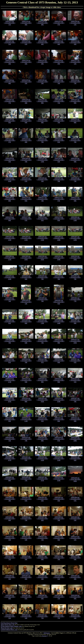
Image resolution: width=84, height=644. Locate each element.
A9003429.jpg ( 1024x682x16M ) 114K (26, 419)
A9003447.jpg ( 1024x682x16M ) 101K (42, 479)
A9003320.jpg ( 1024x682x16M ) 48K (42, 23)
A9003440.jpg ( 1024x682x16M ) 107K (10, 459)
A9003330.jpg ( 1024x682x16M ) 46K (42, 43)
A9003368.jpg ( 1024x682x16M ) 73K (75, 180)
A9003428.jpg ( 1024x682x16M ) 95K (10, 419)
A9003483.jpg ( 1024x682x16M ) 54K (42, 577)
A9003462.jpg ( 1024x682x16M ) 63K (42, 499)
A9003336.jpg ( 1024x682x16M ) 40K (59, 62)
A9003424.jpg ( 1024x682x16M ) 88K (26, 400)
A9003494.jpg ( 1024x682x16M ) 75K (59, 616)
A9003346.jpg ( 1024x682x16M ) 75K (59, 101)
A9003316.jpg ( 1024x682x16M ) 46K (26, 23)
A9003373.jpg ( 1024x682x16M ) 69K (75, 199)
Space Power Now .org (8, 625)
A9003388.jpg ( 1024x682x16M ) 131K (10, 258)
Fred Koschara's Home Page (9, 623)
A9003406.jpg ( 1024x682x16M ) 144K (59, 322)
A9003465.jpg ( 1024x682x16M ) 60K (10, 519)
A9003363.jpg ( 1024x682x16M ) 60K (75, 160)
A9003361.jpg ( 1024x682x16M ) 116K (42, 160)
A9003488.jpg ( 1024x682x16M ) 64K (42, 597)
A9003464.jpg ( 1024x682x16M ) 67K (75, 499)
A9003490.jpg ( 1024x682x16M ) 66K (75, 597)
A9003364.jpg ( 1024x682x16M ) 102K (10, 180)
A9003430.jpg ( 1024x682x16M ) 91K (42, 419)
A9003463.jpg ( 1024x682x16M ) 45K (59, 499)
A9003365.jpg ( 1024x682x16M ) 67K (26, 180)
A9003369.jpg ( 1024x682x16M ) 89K (10, 199)
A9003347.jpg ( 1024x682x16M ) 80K (75, 101)
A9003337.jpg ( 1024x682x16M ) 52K (75, 62)
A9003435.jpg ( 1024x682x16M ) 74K (26, 439)
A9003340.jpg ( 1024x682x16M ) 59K (42, 82)
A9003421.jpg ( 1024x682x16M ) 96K (59, 380)
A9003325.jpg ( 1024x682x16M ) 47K (59, 23)
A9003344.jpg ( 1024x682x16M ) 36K (26, 101)
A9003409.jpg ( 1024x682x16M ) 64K (26, 341)
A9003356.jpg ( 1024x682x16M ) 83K (59, 140)
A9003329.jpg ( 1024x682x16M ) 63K (26, 43)
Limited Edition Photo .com (9, 630)
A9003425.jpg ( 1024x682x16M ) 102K (42, 400)
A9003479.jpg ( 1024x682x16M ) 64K (75, 558)
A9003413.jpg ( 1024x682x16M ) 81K (10, 361)
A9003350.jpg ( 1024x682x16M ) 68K (42, 121)
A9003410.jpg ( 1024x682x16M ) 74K (42, 341)
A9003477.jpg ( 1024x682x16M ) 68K (42, 558)
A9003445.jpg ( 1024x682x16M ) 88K (10, 479)
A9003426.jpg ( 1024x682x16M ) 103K (59, 400)
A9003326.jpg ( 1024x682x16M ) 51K (75, 23)
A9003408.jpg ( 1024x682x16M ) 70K (10, 341)
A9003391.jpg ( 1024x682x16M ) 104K (59, 258)
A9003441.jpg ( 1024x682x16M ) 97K (26, 459)
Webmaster (47, 633)
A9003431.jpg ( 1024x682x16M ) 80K (59, 419)
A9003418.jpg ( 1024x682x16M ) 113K (10, 380)
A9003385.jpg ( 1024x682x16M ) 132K (42, 238)
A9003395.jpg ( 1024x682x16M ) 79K (42, 277)
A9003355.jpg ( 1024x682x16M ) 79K (42, 140)
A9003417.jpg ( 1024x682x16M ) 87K (75, 361)
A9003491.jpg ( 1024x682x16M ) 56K (10, 616)
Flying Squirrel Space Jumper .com (11, 626)
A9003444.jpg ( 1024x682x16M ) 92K (75, 459)
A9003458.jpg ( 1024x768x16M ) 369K (75, 479)
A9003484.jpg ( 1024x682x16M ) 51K (59, 577)
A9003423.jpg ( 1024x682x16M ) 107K (10, 400)
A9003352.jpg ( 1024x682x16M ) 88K (75, 121)
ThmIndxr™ (45, 636)
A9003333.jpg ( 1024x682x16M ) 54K (10, 62)
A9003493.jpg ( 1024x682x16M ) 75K (42, 616)
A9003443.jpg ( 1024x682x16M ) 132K (59, 459)
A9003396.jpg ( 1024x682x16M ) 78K (59, 277)
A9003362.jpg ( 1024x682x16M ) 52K (59, 160)
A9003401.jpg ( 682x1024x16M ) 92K (59, 302)
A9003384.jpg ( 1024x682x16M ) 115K (26, 238)
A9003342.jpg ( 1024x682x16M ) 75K (75, 82)
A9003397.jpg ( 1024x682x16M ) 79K (75, 277)
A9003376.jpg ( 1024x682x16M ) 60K (10, 219)
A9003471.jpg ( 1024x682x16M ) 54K (26, 538)
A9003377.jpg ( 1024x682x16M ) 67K (26, 219)
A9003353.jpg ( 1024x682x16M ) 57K (10, 140)
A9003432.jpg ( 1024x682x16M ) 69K (75, 419)
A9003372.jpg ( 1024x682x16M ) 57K (59, 199)
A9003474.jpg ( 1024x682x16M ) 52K (75, 538)
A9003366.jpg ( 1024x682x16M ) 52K (42, 180)
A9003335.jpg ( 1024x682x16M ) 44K (42, 62)
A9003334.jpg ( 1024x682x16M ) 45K (26, 62)
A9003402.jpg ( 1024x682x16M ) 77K (75, 299)
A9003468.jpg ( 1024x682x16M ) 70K (59, 519)
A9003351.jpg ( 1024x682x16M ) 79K (59, 121)
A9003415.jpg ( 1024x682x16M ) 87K (42, 361)
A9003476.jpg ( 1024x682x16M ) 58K (26, 558)
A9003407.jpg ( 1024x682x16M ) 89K (75, 322)
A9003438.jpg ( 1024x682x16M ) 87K (59, 439)
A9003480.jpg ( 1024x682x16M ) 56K (10, 577)
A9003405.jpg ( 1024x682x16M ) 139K (42, 322)
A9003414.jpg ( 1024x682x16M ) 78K (26, 361)
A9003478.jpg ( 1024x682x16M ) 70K (59, 558)
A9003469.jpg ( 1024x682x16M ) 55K (75, 519)
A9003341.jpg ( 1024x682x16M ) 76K (59, 82)
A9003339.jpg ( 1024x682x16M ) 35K (26, 82)
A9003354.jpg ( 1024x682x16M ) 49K (26, 140)
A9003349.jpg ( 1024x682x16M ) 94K (26, 121)
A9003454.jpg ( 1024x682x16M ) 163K (59, 479)
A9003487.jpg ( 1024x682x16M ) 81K (26, 597)
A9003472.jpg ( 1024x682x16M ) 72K (42, 538)
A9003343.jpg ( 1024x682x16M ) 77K (10, 101)
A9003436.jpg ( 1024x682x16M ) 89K (42, 439)
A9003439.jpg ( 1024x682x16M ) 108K (75, 439)
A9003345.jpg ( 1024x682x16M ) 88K (42, 101)
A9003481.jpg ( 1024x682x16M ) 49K (26, 577)
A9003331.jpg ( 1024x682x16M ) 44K (59, 43)
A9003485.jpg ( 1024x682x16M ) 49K (75, 577)
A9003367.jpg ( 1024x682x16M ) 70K (59, 180)
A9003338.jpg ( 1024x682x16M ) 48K (10, 82)
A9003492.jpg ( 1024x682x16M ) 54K (26, 616)
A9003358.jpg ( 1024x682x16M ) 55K (10, 160)
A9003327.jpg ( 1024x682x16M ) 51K (10, 43)
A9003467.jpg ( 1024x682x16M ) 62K (42, 519)
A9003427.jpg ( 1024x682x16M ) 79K (75, 400)
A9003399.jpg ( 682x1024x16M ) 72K (26, 302)
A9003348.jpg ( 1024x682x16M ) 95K (10, 121)
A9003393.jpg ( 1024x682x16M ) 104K (10, 277)
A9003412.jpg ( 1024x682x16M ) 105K (75, 341)
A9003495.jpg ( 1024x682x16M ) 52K (75, 616)
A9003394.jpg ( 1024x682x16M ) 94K (26, 277)
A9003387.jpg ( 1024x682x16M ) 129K (75, 238)
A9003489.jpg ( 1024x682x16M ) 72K (59, 597)
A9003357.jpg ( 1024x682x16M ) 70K (75, 140)
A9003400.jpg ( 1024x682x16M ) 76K (42, 299)
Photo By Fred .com (7, 628)
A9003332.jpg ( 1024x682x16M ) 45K (75, 43)
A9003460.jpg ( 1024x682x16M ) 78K (10, 499)
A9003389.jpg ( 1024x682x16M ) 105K (26, 258)
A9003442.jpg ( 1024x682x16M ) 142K (42, 459)
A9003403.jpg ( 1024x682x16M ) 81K (10, 322)
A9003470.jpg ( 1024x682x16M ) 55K (10, 538)
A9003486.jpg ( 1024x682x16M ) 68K (10, 597)
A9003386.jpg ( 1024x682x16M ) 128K (59, 238)
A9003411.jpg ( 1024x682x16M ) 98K (59, 341)
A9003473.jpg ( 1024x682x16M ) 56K (59, 538)
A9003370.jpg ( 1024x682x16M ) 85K (26, 199)
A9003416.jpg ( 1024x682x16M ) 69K (59, 361)
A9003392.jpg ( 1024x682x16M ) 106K (75, 258)
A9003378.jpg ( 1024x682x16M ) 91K (42, 219)
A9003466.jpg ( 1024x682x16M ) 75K (26, 519)
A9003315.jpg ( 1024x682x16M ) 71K (10, 23)
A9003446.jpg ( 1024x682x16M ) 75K (26, 479)
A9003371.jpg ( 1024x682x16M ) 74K (42, 199)
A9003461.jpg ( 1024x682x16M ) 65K (26, 499)
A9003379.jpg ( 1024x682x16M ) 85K (59, 219)
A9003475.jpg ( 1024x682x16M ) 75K (10, 558)
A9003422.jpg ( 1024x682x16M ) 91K (75, 380)
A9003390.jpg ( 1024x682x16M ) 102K (42, 258)
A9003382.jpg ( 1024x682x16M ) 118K (75, 219)
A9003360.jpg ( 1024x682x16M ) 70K (26, 160)
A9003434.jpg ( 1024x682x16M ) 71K (10, 439)
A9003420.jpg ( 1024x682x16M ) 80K (42, 380)
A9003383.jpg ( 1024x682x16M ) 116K (10, 238)
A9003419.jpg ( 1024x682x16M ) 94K (26, 380)
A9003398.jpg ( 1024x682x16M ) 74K (10, 299)
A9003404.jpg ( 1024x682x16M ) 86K (26, 322)
